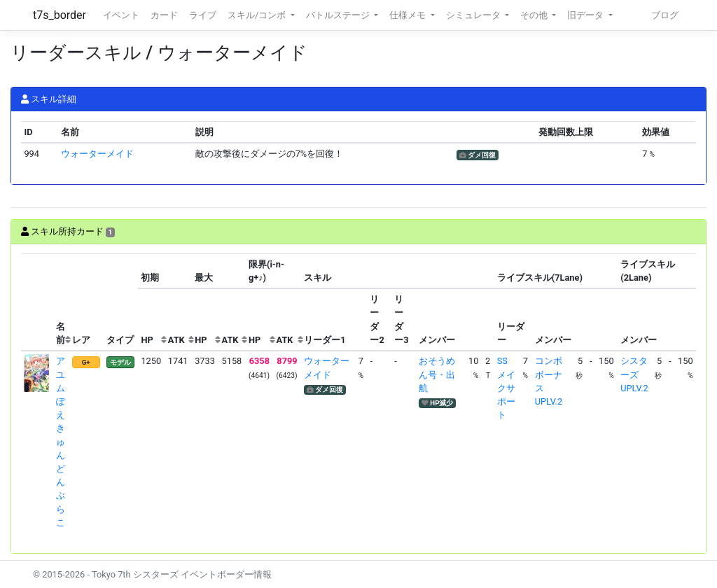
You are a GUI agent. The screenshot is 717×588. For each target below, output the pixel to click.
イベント (121, 15)
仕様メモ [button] (409, 15)
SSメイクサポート (506, 388)
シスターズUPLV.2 (634, 374)
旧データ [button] (586, 15)
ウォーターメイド (97, 154)
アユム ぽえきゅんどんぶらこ (61, 441)
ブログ (665, 15)
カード (164, 15)
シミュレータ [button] (474, 15)
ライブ (203, 15)
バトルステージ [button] (339, 15)
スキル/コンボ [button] (258, 15)
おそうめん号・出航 (437, 374)
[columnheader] (37, 302)
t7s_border (60, 15)
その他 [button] (535, 15)
